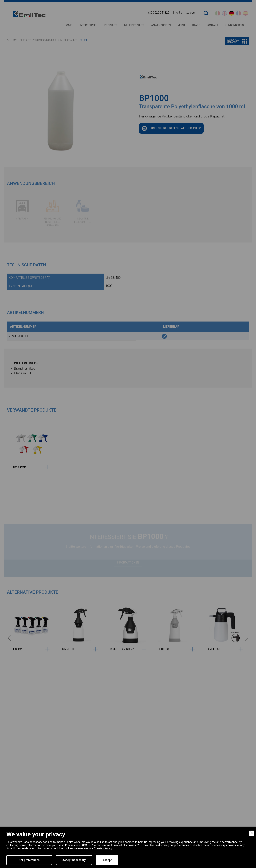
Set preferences (29, 860)
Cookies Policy (103, 848)
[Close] (252, 833)
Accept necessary (74, 860)
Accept (107, 860)
